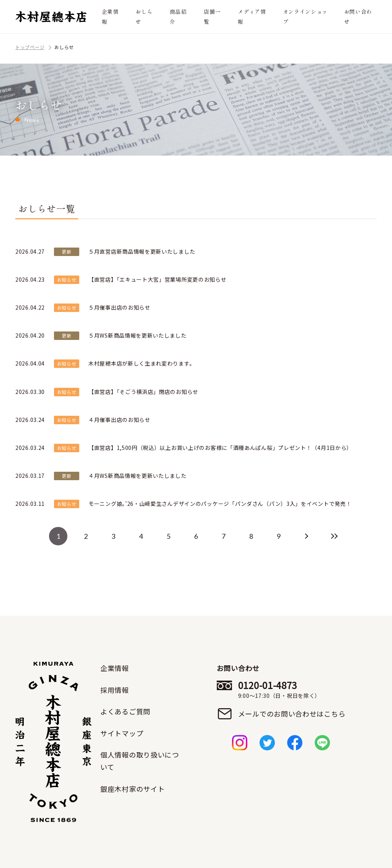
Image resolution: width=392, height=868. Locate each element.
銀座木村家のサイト (132, 789)
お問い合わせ (358, 16)
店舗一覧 (212, 16)
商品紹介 (178, 16)
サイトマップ (122, 733)
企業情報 (110, 16)
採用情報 (115, 690)
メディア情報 (252, 16)
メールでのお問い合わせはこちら (292, 714)
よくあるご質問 (125, 711)
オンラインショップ (305, 16)
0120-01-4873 (292, 689)
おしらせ (144, 16)
